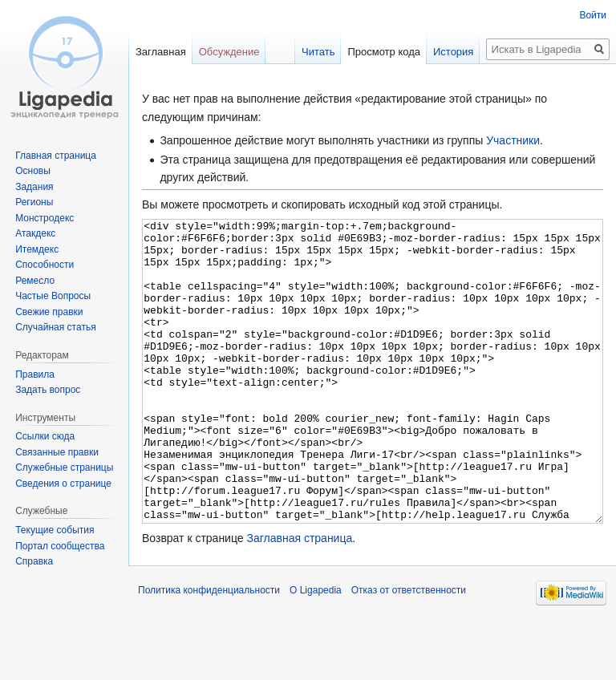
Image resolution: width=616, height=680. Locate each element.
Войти (593, 15)
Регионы (34, 202)
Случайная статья (55, 327)
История (453, 52)
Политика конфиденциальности (209, 650)
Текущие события (55, 530)
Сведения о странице (63, 484)
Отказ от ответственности (409, 650)
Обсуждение (229, 52)
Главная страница (56, 156)
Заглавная (161, 52)
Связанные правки (57, 452)
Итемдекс (37, 249)
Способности (45, 265)
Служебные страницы (64, 467)
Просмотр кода (384, 52)
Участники (513, 140)
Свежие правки (49, 312)
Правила (35, 374)
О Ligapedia (316, 650)
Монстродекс (45, 218)
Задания (34, 187)
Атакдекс (35, 233)
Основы (33, 171)
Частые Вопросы (53, 296)
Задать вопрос (48, 390)
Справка (34, 561)
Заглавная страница (299, 598)
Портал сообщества (60, 546)
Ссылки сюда (45, 436)
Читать (318, 52)
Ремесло (35, 281)
